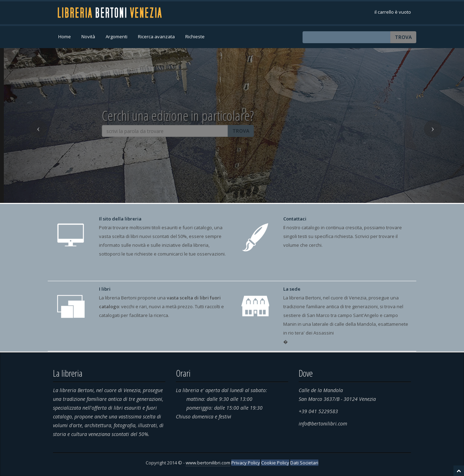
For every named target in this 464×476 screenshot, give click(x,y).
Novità (88, 37)
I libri (105, 289)
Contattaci (295, 219)
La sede (292, 289)
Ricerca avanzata (156, 37)
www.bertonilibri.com (208, 463)
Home (65, 37)
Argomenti (117, 37)
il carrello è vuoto (393, 12)
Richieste (195, 37)
